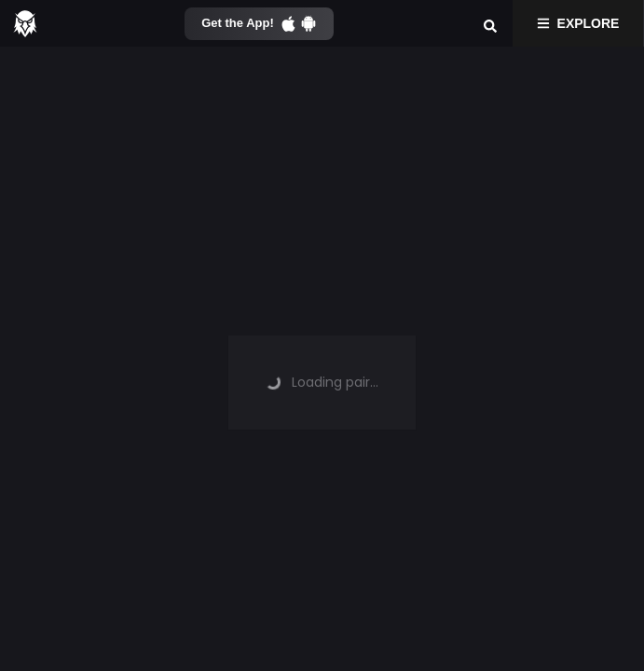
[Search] (490, 23)
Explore (578, 23)
